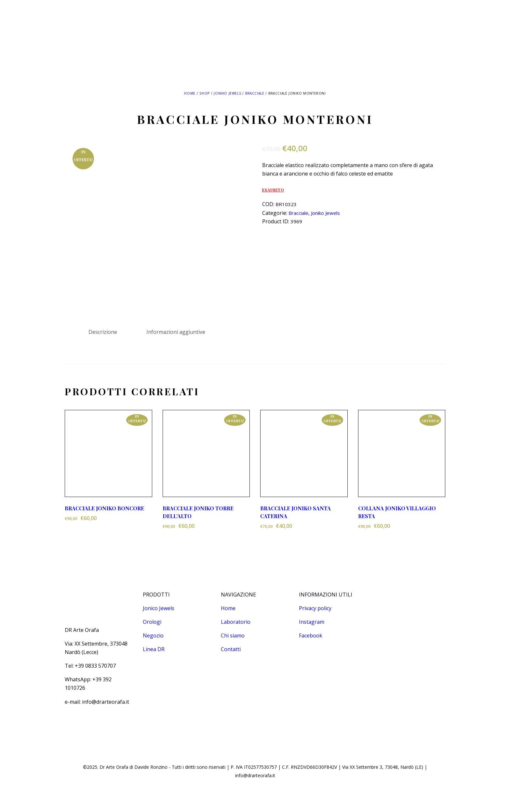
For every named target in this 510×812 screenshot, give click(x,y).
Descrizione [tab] (103, 332)
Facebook (311, 635)
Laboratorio (236, 622)
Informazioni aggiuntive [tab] (176, 332)
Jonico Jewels (159, 608)
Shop (204, 93)
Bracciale (255, 93)
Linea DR (154, 649)
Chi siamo (233, 635)
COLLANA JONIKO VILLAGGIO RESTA (397, 512)
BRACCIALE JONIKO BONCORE (104, 508)
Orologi (152, 622)
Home (190, 93)
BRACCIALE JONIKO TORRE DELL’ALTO (198, 512)
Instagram (312, 622)
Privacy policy (315, 608)
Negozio (153, 635)
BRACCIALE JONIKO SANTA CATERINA (295, 512)
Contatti (231, 649)
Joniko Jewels (227, 93)
